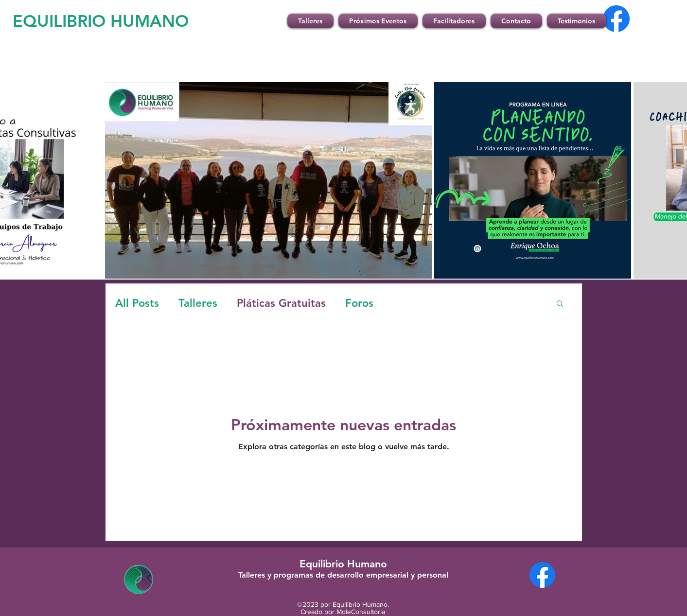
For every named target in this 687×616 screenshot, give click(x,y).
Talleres (198, 303)
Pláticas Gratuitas (281, 303)
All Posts (137, 303)
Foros (359, 303)
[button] (560, 304)
